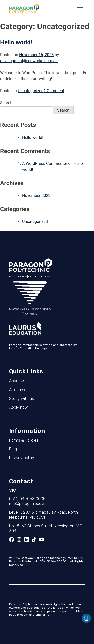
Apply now (18, 407)
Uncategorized (31, 91)
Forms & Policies (24, 440)
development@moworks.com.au (29, 61)
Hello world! (16, 42)
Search (6, 103)
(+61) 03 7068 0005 (27, 499)
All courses (19, 390)
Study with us (21, 398)
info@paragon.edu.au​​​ (28, 504)
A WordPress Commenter (45, 163)
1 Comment (54, 91)
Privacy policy (22, 458)
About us (17, 381)
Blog (13, 449)
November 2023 (36, 196)
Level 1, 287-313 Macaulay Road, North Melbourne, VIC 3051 (43, 515)
